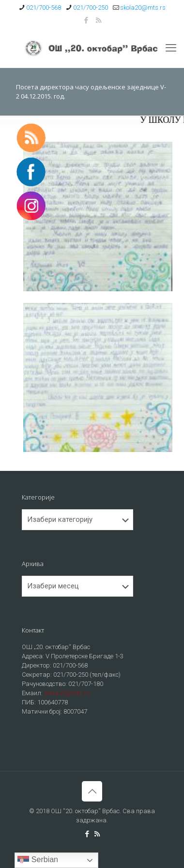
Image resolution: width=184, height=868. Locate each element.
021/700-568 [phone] (44, 8)
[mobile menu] (171, 48)
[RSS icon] (99, 20)
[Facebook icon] (86, 20)
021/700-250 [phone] (91, 8)
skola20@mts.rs (67, 693)
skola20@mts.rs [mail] (143, 8)
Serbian (38, 860)
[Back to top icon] (92, 791)
